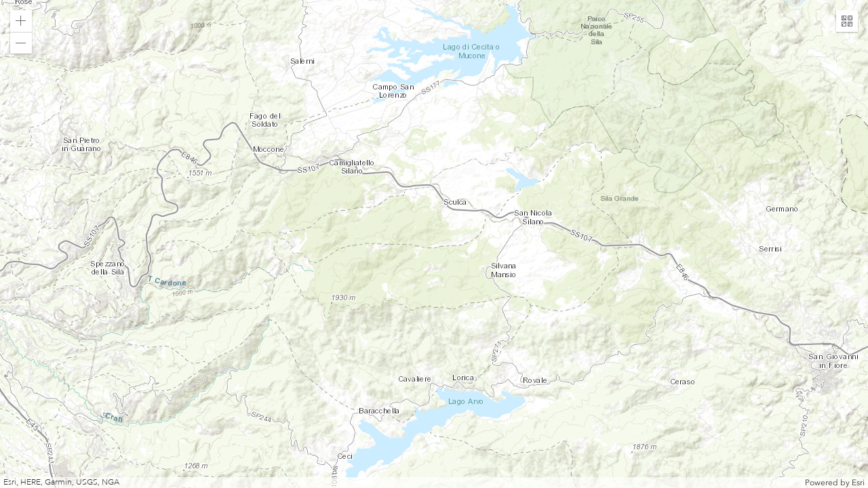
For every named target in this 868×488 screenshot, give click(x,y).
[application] (434, 244)
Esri (858, 483)
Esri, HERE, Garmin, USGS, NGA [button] (61, 482)
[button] (21, 21)
